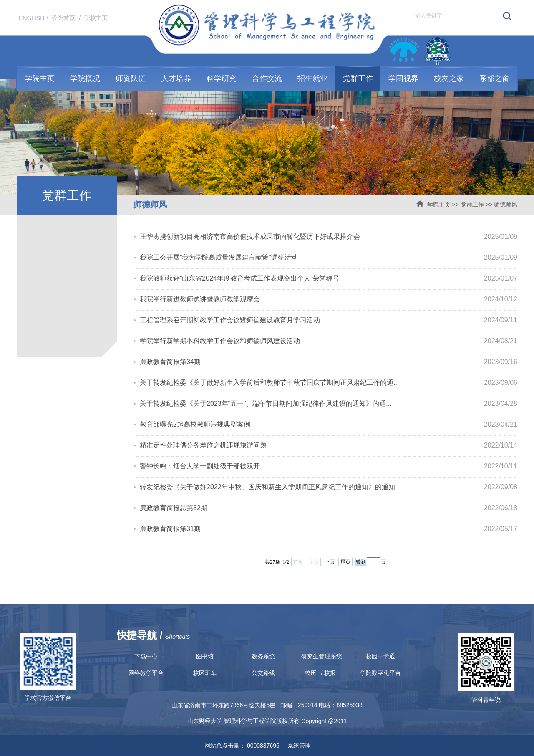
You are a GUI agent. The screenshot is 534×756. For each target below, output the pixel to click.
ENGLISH (31, 18)
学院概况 (85, 78)
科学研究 (222, 78)
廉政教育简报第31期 (170, 529)
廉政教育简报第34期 (170, 362)
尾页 (345, 562)
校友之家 (449, 78)
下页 (330, 562)
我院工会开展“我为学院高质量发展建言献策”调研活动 (219, 257)
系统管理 (296, 746)
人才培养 (176, 78)
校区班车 (205, 673)
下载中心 (146, 656)
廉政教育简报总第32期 (174, 508)
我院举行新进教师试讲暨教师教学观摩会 (200, 299)
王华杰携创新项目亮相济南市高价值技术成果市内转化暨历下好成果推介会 (250, 236)
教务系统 (263, 656)
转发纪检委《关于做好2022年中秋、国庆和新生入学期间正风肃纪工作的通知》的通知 (267, 487)
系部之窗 (494, 78)
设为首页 (64, 18)
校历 (310, 673)
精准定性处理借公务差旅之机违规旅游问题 (203, 445)
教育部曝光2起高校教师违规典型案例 (195, 424)
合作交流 (267, 78)
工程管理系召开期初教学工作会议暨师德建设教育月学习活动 (230, 320)
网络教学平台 (146, 673)
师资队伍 (131, 78)
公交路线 (263, 673)
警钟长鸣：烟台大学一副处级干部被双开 (200, 466)
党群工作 (358, 78)
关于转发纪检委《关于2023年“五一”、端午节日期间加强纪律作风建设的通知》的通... (266, 403)
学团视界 (403, 78)
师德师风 (506, 205)
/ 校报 (329, 673)
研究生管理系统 (322, 656)
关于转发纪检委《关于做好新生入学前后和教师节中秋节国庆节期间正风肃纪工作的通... (269, 383)
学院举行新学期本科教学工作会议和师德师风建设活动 (220, 341)
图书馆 (205, 656)
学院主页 (40, 78)
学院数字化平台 (380, 673)
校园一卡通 (380, 656)
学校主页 (96, 18)
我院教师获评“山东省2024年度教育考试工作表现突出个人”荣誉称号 (239, 278)
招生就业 (312, 78)
